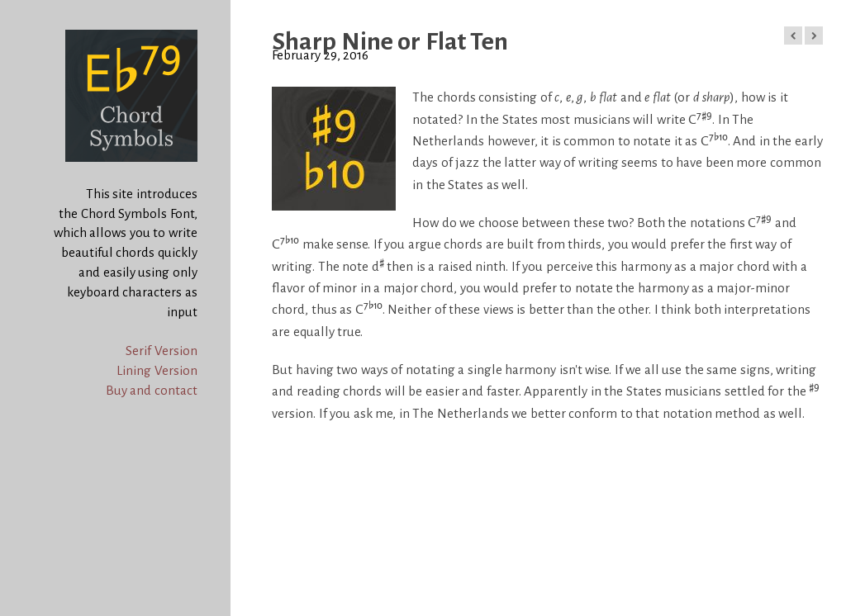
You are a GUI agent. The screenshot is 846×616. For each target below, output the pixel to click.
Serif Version (162, 351)
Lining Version (157, 370)
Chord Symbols (41, 9)
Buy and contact (152, 390)
